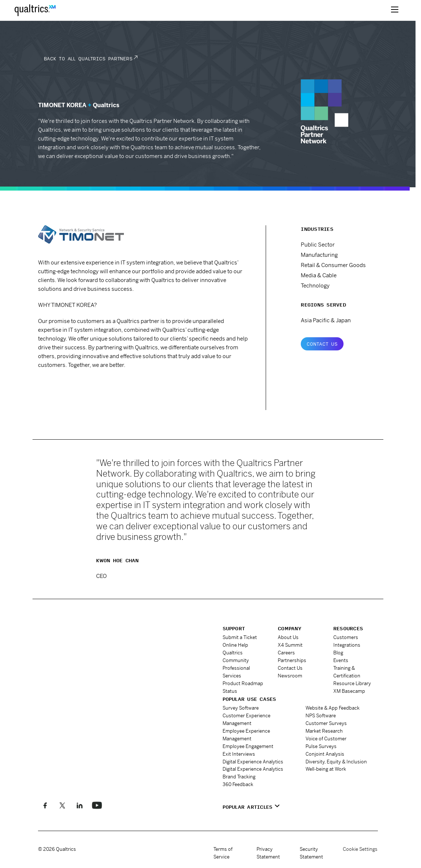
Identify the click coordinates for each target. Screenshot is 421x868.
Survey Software (241, 708)
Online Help (235, 645)
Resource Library (352, 683)
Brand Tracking (239, 776)
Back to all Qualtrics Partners (88, 59)
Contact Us (322, 344)
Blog (338, 653)
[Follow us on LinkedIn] (79, 805)
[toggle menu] (395, 10)
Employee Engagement (248, 746)
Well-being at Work (326, 769)
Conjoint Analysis (325, 754)
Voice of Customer (326, 738)
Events (341, 660)
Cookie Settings (360, 849)
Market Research (324, 731)
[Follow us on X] (62, 805)
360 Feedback (238, 784)
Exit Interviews (239, 754)
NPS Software (321, 715)
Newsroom (290, 676)
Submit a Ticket (240, 637)
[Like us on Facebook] (45, 805)
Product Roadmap (243, 683)
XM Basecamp (349, 691)
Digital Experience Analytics (253, 761)
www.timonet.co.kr (70, 385)
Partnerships (292, 660)
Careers (286, 653)
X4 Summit (290, 645)
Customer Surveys (326, 723)
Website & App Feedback (333, 708)
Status (230, 691)
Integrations (347, 645)
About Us (288, 637)
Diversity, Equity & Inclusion (336, 761)
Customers (346, 637)
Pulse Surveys (321, 746)
